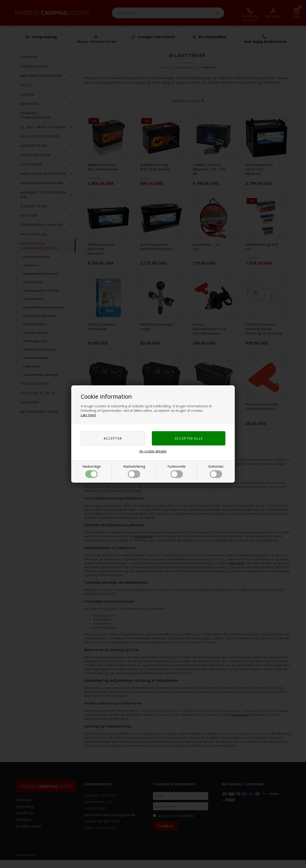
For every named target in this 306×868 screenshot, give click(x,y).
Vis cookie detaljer (153, 451)
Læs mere (88, 415)
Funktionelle (177, 471)
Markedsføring (134, 471)
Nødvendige (92, 471)
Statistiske (216, 471)
